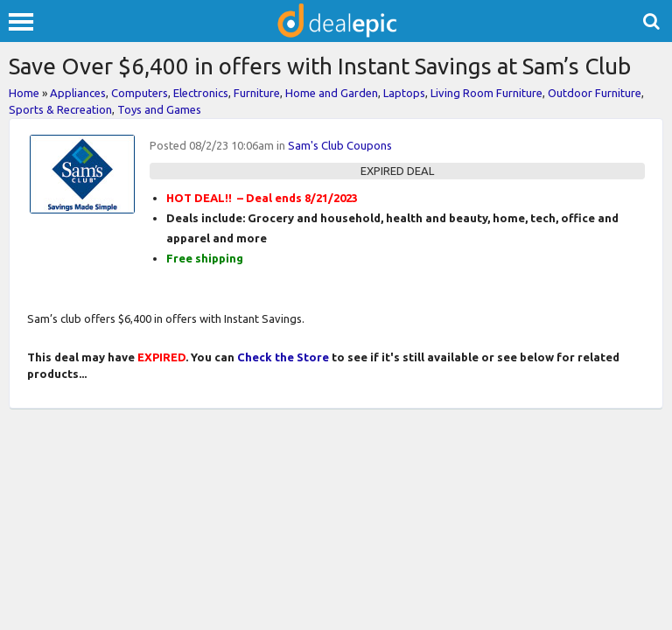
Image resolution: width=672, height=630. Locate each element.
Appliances (78, 93)
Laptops (404, 93)
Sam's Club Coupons (340, 145)
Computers (140, 93)
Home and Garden (332, 93)
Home (24, 93)
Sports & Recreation (60, 109)
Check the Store (283, 357)
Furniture (257, 93)
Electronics (201, 93)
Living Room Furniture (486, 93)
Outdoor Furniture (595, 93)
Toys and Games (159, 109)
